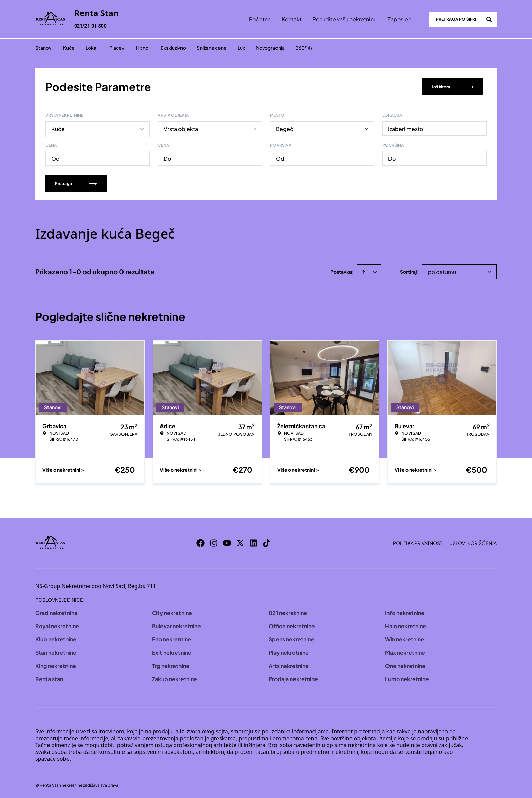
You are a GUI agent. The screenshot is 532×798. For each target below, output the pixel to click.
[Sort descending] (375, 271)
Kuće (69, 48)
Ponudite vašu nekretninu (345, 19)
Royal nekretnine (57, 625)
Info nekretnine (405, 612)
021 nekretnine (288, 612)
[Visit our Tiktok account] (267, 542)
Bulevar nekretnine (176, 625)
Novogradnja (270, 48)
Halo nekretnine (406, 625)
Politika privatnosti (418, 542)
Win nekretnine (405, 639)
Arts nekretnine (289, 665)
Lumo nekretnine (407, 678)
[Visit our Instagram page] (214, 542)
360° (304, 48)
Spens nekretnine (291, 639)
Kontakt (292, 19)
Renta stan (49, 678)
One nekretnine (405, 665)
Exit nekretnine (172, 652)
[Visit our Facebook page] (201, 542)
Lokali (92, 48)
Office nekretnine (292, 625)
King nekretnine (56, 665)
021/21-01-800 (90, 26)
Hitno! (143, 48)
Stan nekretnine (56, 652)
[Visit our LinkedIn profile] (253, 542)
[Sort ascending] (363, 271)
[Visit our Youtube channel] (227, 542)
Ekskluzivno (173, 48)
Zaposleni (400, 19)
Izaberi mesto (406, 128)
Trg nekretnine (171, 665)
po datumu (442, 271)
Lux (241, 48)
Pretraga (76, 183)
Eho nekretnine (172, 639)
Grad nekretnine (56, 612)
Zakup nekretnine (175, 678)
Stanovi (44, 48)
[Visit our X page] (240, 542)
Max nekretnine (405, 652)
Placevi (117, 48)
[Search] (489, 19)
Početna (260, 19)
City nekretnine (172, 612)
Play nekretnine (289, 652)
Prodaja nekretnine (293, 678)
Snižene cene (212, 48)
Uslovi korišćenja (473, 542)
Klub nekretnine (56, 639)
